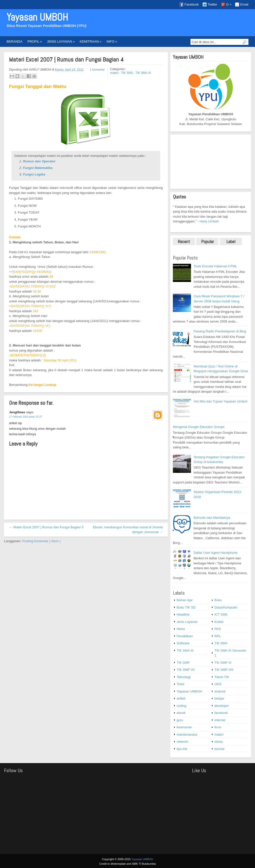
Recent (184, 241)
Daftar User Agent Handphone (215, 553)
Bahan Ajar (185, 600)
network (182, 742)
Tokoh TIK (222, 677)
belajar (219, 698)
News (181, 629)
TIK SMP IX (223, 663)
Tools (180, 684)
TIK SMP (183, 663)
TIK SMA (127, 73)
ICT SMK (221, 614)
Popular (208, 241)
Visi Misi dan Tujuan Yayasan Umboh (220, 401)
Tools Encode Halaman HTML (215, 266)
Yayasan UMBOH (37, 17)
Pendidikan (185, 636)
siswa (219, 742)
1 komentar (97, 70)
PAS (218, 629)
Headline (183, 614)
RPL (218, 636)
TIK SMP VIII (224, 670)
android (220, 691)
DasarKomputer (226, 607)
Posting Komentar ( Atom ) (41, 541)
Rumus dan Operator (39, 161)
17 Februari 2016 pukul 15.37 (26, 417)
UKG (218, 684)
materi (115, 73)
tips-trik (182, 749)
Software (183, 643)
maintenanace (187, 734)
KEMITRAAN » (91, 41)
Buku (218, 600)
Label (231, 241)
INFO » (112, 41)
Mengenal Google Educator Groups (199, 427)
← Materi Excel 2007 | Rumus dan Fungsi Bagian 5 (46, 527)
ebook (181, 713)
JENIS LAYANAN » (61, 41)
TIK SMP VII (186, 670)
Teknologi (184, 677)
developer (222, 706)
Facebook (192, 4)
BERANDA (14, 41)
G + (229, 4)
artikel (181, 698)
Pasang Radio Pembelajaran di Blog (220, 331)
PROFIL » (35, 41)
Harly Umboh (209, 221)
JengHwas (18, 412)
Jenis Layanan (187, 622)
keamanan (184, 727)
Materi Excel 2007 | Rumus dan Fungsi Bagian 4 (66, 60)
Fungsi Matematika (38, 168)
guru (180, 720)
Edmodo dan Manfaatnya (212, 518)
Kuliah (219, 622)
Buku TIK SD (186, 607)
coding (181, 706)
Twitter (212, 4)
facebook (221, 713)
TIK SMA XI (143, 73)
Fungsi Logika (34, 174)
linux (218, 727)
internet (220, 720)
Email (244, 4)
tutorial (219, 749)
